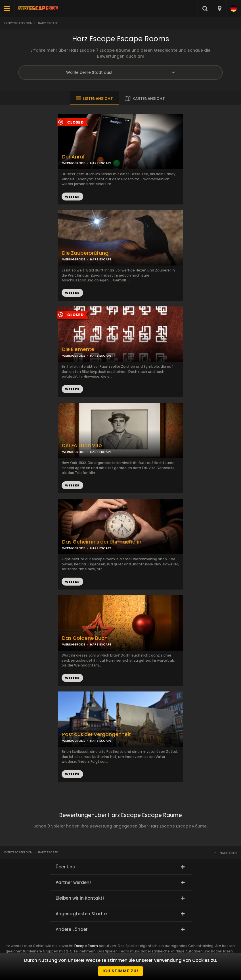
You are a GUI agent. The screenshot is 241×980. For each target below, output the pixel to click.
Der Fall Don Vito (82, 446)
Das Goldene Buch (85, 638)
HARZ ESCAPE (101, 259)
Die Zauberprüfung (85, 253)
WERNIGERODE (74, 259)
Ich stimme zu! (121, 971)
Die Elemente (78, 349)
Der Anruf (74, 157)
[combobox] (219, 9)
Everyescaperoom (18, 23)
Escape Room (86, 946)
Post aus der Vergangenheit (97, 735)
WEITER (72, 293)
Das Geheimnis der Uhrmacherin (102, 542)
